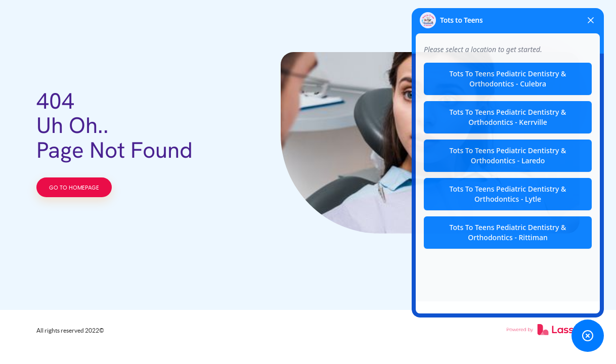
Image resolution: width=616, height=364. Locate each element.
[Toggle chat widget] (588, 336)
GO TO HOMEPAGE (74, 188)
